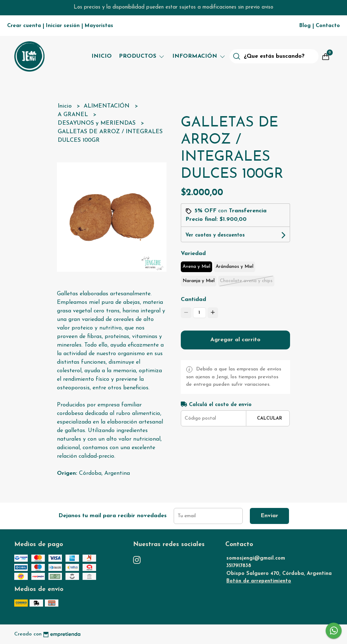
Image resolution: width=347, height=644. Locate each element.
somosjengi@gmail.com (256, 558)
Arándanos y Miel (235, 267)
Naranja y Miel (199, 281)
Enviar (269, 516)
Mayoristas (99, 26)
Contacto (328, 26)
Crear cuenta (24, 26)
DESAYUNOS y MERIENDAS (98, 123)
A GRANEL (74, 115)
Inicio (102, 56)
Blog (305, 26)
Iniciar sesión (63, 26)
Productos (142, 56)
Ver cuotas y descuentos (215, 235)
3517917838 (239, 566)
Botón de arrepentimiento (259, 581)
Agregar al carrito (235, 340)
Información (199, 56)
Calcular (270, 418)
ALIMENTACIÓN (107, 106)
